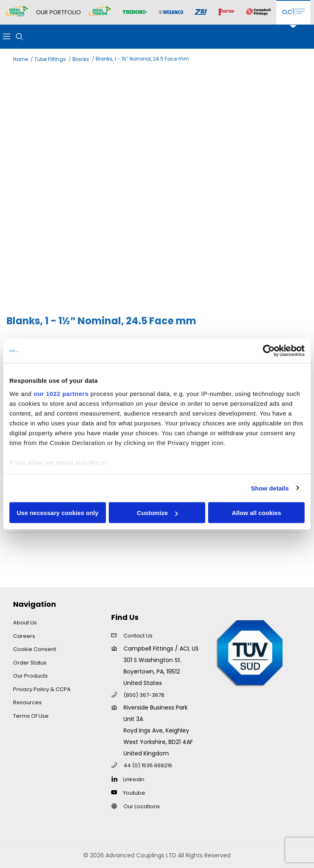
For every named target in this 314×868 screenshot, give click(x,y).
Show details (270, 488)
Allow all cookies (257, 513)
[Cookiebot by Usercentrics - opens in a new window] (269, 351)
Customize (157, 513)
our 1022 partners (61, 393)
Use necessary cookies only (58, 513)
